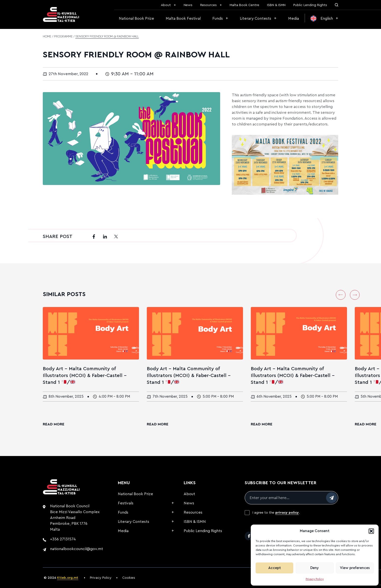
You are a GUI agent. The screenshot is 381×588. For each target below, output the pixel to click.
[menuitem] (324, 18)
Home (47, 37)
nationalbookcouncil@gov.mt (77, 549)
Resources (208, 5)
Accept (275, 568)
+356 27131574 (63, 539)
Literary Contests (255, 18)
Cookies (129, 578)
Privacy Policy (315, 579)
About (166, 5)
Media (294, 18)
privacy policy (287, 513)
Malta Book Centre (244, 5)
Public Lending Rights (310, 5)
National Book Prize (136, 18)
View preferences (355, 568)
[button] (371, 531)
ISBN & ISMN (276, 5)
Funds (218, 18)
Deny (315, 568)
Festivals (126, 503)
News (188, 5)
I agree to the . (276, 513)
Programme (63, 37)
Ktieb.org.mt (68, 578)
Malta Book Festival (183, 18)
